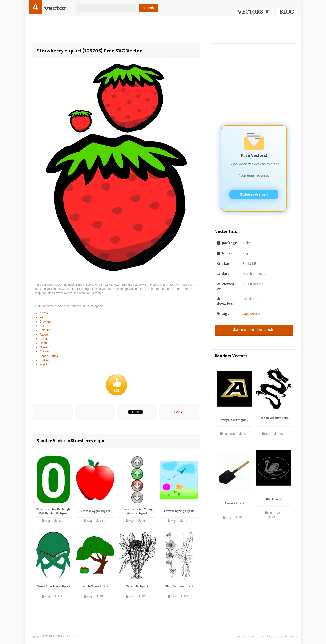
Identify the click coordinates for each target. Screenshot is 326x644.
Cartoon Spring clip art (179, 511)
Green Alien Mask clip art (53, 587)
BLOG (287, 12)
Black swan (274, 499)
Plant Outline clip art (179, 587)
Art (88, 306)
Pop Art (45, 364)
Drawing (45, 322)
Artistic (44, 313)
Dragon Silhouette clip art (274, 420)
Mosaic (44, 347)
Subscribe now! (254, 194)
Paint (43, 326)
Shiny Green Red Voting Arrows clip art (137, 511)
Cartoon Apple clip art (95, 511)
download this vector (254, 330)
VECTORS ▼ (254, 12)
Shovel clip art (234, 504)
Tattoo (44, 334)
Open (43, 343)
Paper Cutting (49, 356)
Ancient (45, 351)
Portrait (44, 360)
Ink (42, 317)
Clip (245, 314)
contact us (256, 636)
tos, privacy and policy (282, 636)
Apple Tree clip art (95, 587)
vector (55, 8)
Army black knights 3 (234, 420)
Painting (45, 330)
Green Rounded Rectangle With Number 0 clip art (53, 511)
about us (239, 636)
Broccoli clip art (137, 587)
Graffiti (44, 339)
